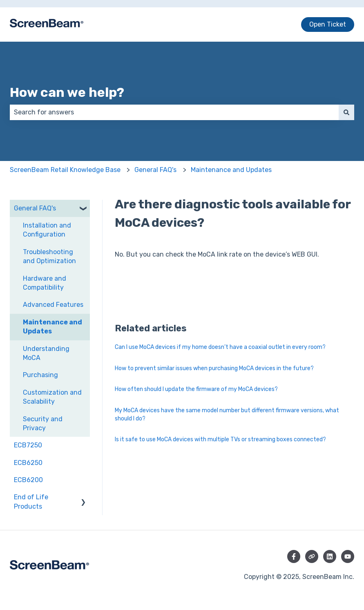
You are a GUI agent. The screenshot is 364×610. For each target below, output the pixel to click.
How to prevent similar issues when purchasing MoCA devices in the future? (214, 368)
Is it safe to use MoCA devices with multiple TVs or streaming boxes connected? (220, 439)
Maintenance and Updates (231, 170)
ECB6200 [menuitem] (28, 480)
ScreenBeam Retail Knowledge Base (65, 170)
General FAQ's (155, 170)
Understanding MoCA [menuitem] (46, 353)
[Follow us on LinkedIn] (330, 556)
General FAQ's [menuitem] (35, 208)
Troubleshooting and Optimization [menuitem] (49, 256)
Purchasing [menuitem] (40, 375)
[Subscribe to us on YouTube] (348, 556)
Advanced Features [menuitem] (53, 305)
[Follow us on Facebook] (294, 556)
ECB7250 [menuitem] (28, 445)
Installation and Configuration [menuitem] (47, 230)
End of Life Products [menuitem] (31, 502)
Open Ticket (328, 24)
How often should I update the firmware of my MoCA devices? (196, 389)
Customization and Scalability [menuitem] (52, 397)
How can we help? (67, 92)
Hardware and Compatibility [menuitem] (45, 283)
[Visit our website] (312, 556)
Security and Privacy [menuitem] (43, 423)
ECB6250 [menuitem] (28, 463)
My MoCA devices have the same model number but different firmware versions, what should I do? (227, 414)
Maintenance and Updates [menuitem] (52, 327)
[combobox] (174, 112)
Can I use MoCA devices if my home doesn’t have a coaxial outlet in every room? (220, 347)
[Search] (346, 112)
